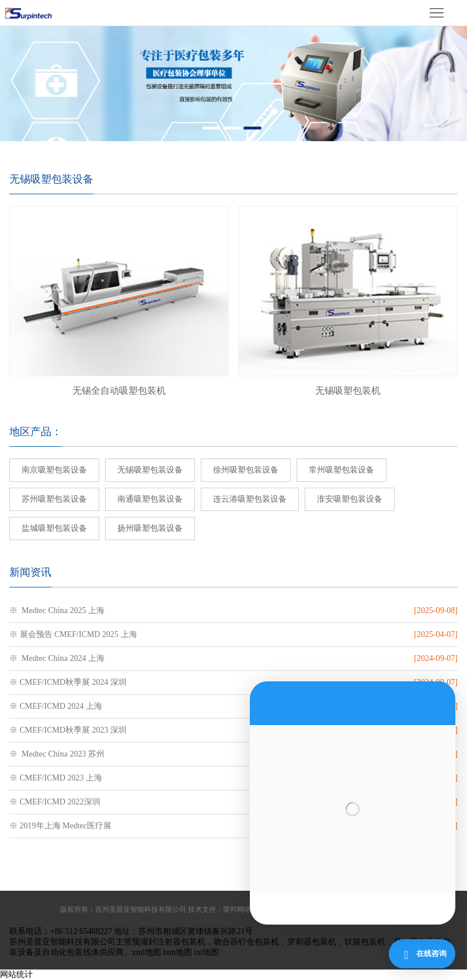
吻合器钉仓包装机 (246, 942)
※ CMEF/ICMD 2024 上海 (56, 706)
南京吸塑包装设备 (54, 470)
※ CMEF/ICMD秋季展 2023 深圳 (68, 730)
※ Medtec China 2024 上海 (57, 658)
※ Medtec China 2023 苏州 (57, 754)
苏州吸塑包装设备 (54, 499)
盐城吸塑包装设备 (54, 528)
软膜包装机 (365, 942)
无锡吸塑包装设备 (150, 470)
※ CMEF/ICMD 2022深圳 (55, 802)
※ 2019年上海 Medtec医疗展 (60, 826)
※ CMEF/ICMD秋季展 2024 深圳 (68, 682)
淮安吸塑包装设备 (350, 499)
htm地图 (177, 952)
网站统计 (16, 974)
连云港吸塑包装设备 (250, 499)
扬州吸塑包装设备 (150, 528)
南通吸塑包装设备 (150, 499)
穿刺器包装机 (312, 942)
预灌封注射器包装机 (169, 942)
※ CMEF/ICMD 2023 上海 (56, 778)
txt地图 (207, 952)
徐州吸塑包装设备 (246, 470)
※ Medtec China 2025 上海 (57, 610)
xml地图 (147, 952)
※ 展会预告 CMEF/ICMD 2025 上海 (73, 634)
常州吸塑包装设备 (341, 470)
